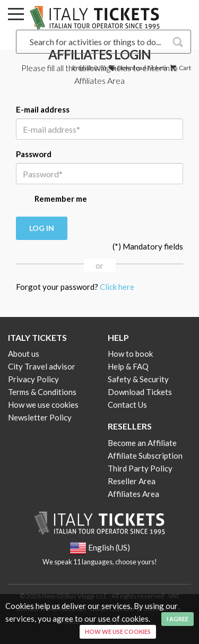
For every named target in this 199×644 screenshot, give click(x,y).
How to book (130, 354)
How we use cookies (43, 405)
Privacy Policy (33, 379)
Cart (180, 68)
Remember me (51, 200)
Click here (117, 287)
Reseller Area (132, 481)
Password (34, 154)
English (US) (89, 68)
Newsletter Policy (40, 417)
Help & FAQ (128, 366)
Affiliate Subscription (145, 456)
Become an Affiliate (142, 443)
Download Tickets (137, 68)
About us (24, 354)
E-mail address (43, 109)
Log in (42, 228)
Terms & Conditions (42, 392)
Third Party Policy (140, 468)
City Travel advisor (42, 366)
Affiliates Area (133, 494)
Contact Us (127, 405)
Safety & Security (138, 379)
